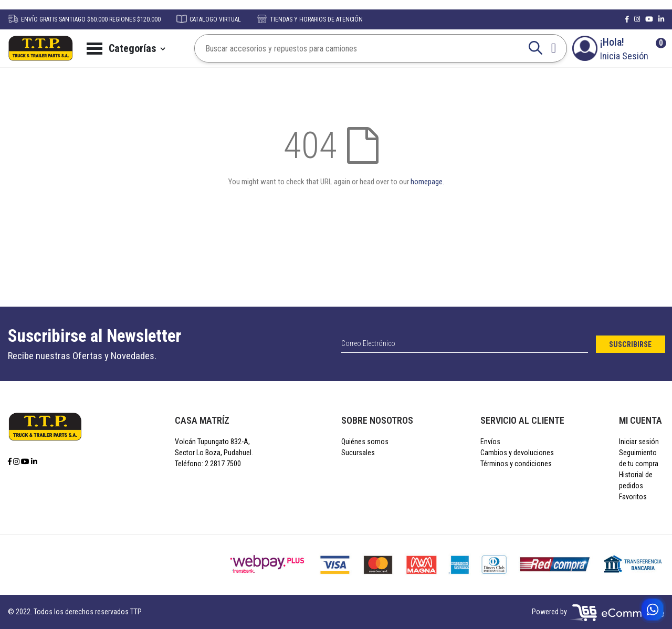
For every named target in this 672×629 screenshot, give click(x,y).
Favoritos (633, 497)
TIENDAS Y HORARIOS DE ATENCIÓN (310, 19)
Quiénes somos (365, 442)
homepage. (427, 182)
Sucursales (358, 453)
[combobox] (370, 48)
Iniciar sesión (639, 442)
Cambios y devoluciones (517, 453)
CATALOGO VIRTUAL (209, 19)
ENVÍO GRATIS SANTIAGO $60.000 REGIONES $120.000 (84, 19)
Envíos (490, 442)
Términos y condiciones (516, 464)
